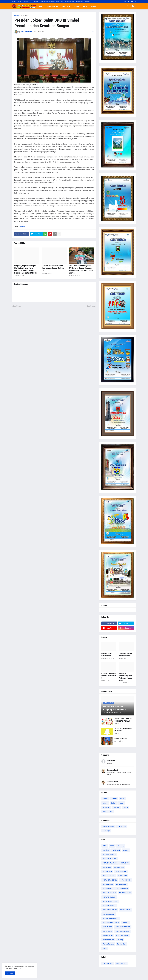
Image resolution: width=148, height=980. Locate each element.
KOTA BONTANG (121, 871)
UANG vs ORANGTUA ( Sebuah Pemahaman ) (109, 676)
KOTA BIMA (107, 867)
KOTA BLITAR (107, 871)
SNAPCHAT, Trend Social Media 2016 (123, 730)
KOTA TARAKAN (126, 910)
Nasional (25, 15)
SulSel (113, 803)
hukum (105, 803)
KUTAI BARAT (107, 927)
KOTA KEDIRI (122, 876)
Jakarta (114, 799)
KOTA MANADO (108, 889)
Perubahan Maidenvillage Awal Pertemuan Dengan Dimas (126, 677)
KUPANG (125, 923)
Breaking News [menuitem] (52, 6)
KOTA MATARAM (122, 889)
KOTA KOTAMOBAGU (110, 880)
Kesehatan (106, 807)
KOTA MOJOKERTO (109, 893)
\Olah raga (106, 831)
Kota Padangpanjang (122, 931)
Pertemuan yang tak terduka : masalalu (126, 654)
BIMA (105, 846)
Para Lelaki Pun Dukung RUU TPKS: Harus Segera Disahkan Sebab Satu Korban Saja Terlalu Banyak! (81, 269)
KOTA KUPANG (125, 880)
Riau (111, 812)
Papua (126, 807)
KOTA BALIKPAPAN (109, 854)
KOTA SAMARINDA (109, 906)
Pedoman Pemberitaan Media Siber (52, 2)
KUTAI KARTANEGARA (123, 927)
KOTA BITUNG (119, 867)
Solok (105, 948)
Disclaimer (80, 2)
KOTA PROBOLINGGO (110, 901)
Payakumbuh (122, 944)
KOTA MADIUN (108, 884)
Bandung (121, 846)
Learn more (17, 968)
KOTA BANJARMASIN (110, 863)
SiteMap (88, 2)
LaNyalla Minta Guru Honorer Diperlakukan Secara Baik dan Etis (53, 268)
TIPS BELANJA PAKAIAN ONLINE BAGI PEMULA (123, 720)
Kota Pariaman (108, 935)
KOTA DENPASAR (109, 876)
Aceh (105, 812)
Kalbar (121, 803)
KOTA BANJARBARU (110, 859)
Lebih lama (91, 306)
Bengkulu (117, 807)
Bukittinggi (116, 850)
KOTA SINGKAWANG (110, 910)
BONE (112, 846)
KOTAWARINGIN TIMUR (111, 923)
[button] (128, 6)
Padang (120, 940)
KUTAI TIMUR (107, 931)
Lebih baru (17, 306)
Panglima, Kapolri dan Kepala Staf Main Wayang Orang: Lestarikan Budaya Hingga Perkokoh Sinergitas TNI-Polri (26, 269)
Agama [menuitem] (93, 6)
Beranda (17, 15)
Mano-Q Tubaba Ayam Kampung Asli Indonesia (114, 708)
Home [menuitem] (41, 6)
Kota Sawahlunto (108, 940)
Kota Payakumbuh (122, 935)
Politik (122, 799)
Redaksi (36, 2)
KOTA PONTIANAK (109, 897)
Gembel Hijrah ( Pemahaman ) (107, 654)
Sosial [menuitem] (85, 6)
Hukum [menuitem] (77, 6)
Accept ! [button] (10, 973)
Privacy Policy (70, 2)
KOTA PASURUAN (125, 893)
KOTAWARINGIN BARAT (111, 918)
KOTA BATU (125, 863)
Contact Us (28, 2)
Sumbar (105, 799)
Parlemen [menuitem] (66, 6)
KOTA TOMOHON (109, 914)
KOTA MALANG (121, 884)
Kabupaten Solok (108, 827)
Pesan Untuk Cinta (121, 738)
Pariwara (108, 963)
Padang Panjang (108, 944)
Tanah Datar (122, 827)
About (20, 2)
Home (14, 2)
